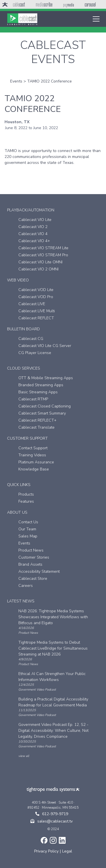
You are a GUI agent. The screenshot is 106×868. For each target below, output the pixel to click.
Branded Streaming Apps (41, 385)
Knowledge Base (34, 469)
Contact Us (28, 522)
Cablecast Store (33, 579)
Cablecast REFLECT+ (37, 420)
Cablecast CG (31, 339)
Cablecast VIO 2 (33, 227)
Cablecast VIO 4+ (34, 241)
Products (26, 494)
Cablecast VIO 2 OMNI (38, 269)
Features (26, 501)
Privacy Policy (46, 851)
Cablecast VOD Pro (36, 297)
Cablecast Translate (36, 427)
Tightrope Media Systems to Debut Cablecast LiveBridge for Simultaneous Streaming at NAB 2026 (53, 648)
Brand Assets (30, 564)
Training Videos (32, 455)
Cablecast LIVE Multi (37, 311)
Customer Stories (34, 557)
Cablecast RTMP (33, 399)
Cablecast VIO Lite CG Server (45, 346)
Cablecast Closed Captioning (45, 406)
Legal (67, 851)
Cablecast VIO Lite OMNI (40, 262)
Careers (26, 586)
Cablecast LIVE (32, 304)
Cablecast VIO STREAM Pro (43, 255)
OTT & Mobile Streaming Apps (46, 378)
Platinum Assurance (36, 462)
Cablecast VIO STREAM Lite (43, 248)
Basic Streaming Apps (38, 392)
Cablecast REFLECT (36, 318)
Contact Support (33, 448)
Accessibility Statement (39, 571)
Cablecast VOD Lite (36, 290)
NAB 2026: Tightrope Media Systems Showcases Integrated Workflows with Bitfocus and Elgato (53, 617)
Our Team (27, 529)
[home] (22, 19)
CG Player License (35, 353)
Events (16, 81)
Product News (31, 550)
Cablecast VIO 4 (33, 234)
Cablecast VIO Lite (35, 220)
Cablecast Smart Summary (42, 413)
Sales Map (28, 536)
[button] (95, 19)
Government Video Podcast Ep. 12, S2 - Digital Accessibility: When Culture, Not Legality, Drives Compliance (53, 731)
